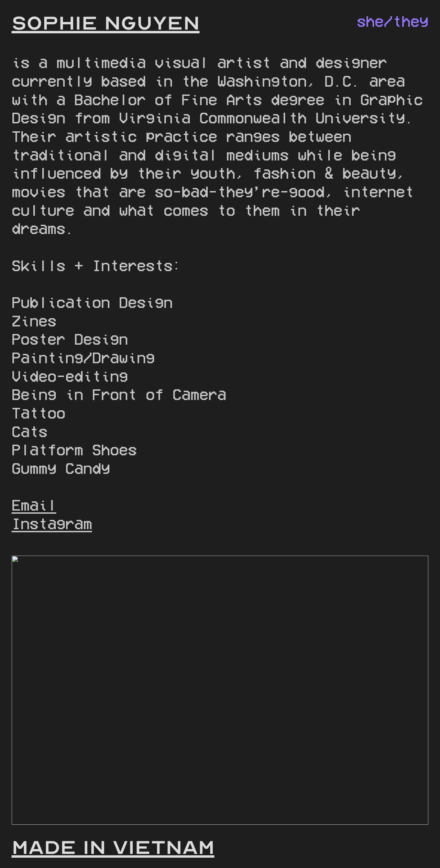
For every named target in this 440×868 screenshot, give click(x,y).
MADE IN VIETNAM (113, 848)
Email (34, 505)
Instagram (52, 523)
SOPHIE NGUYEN (106, 23)
